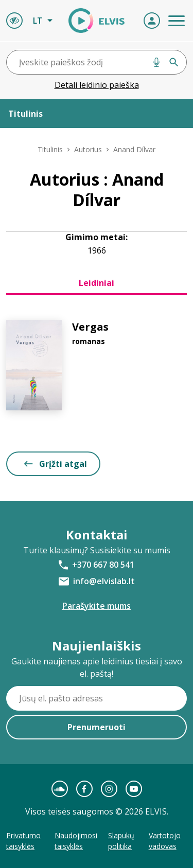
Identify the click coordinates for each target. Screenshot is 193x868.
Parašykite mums (97, 606)
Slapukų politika (121, 841)
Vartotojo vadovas (165, 841)
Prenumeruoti (97, 727)
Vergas (90, 327)
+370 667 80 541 (103, 565)
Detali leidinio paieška (97, 85)
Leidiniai (97, 283)
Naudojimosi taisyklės (76, 841)
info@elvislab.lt (104, 581)
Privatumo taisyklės (23, 841)
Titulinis (50, 149)
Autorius (88, 149)
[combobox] (97, 62)
